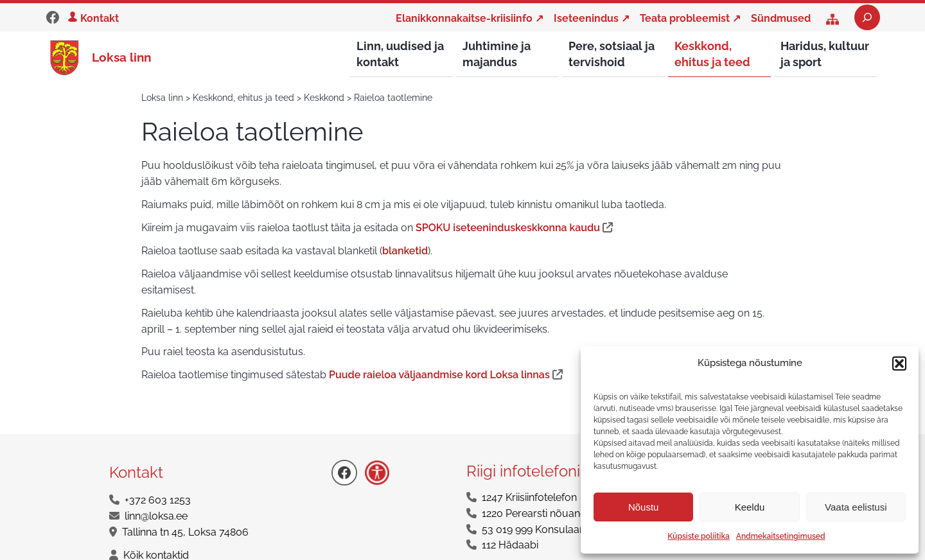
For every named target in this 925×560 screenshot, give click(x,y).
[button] (899, 363)
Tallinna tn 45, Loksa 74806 (185, 533)
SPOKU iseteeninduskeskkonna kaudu (508, 228)
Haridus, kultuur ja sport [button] (825, 54)
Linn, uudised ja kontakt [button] (400, 54)
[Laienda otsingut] (867, 17)
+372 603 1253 (158, 501)
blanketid (405, 251)
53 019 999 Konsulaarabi (540, 530)
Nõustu (644, 507)
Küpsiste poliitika (698, 536)
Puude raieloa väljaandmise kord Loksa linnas (439, 375)
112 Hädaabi (510, 546)
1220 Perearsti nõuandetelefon (553, 514)
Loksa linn (121, 57)
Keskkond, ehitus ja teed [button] (712, 54)
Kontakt (100, 18)
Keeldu (750, 507)
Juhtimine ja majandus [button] (497, 54)
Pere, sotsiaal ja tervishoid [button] (612, 54)
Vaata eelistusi (856, 507)
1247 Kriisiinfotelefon (529, 498)
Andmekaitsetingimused (781, 536)
